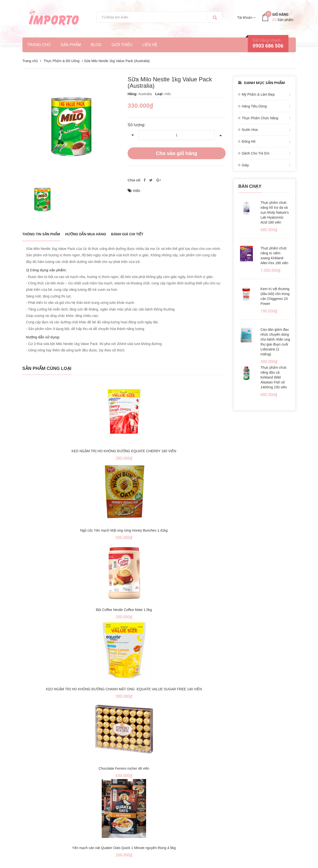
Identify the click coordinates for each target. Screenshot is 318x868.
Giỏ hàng (280, 15)
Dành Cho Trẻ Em (256, 153)
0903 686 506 (268, 46)
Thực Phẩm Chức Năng (260, 118)
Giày (245, 165)
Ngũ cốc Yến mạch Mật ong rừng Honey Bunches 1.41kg (124, 530)
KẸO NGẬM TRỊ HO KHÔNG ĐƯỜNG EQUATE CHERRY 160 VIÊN (124, 451)
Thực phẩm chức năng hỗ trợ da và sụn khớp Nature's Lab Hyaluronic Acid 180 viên (275, 212)
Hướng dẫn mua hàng (86, 234)
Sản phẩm (71, 45)
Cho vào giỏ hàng (177, 153)
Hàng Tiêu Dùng (254, 106)
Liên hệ (150, 45)
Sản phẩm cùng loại (47, 368)
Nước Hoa (250, 130)
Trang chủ (39, 45)
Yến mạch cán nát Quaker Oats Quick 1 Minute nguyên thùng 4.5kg (124, 848)
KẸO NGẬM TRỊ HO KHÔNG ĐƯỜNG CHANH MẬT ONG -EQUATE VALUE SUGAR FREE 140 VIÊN (124, 689)
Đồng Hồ (249, 141)
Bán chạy (250, 186)
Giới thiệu (122, 45)
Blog (96, 45)
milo (136, 191)
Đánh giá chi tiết (127, 234)
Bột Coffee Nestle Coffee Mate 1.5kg (124, 610)
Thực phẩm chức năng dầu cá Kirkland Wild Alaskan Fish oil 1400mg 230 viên (274, 377)
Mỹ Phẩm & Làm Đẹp (258, 94)
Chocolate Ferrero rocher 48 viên (124, 768)
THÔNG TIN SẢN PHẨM (41, 234)
